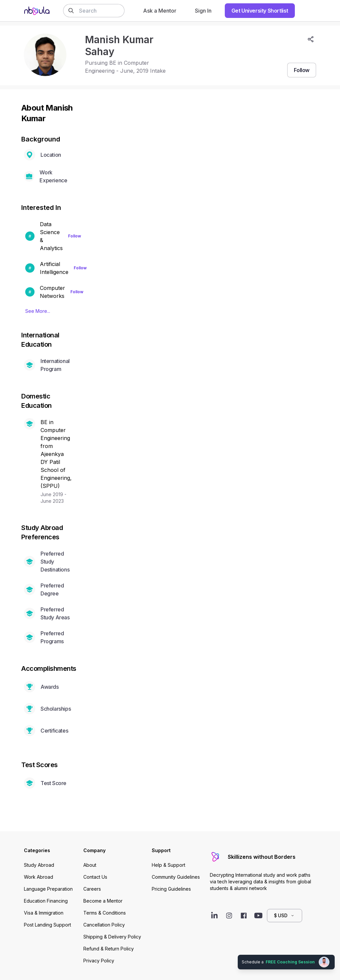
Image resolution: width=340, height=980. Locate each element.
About (90, 865)
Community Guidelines (176, 877)
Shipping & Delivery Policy (112, 937)
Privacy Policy (99, 961)
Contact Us (95, 877)
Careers (92, 889)
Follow (75, 236)
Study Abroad (39, 865)
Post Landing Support (47, 925)
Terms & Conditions (105, 913)
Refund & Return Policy (109, 949)
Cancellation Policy (104, 925)
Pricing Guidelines (171, 889)
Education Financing (46, 901)
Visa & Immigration (44, 913)
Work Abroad (39, 877)
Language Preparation (48, 889)
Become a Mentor (103, 901)
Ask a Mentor (160, 11)
